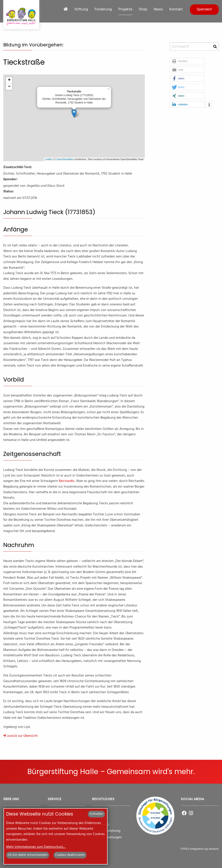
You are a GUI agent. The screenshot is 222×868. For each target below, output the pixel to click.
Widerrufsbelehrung (106, 831)
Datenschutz (101, 825)
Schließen (96, 814)
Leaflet (48, 159)
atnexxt (214, 849)
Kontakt (176, 10)
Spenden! (204, 9)
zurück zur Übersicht (20, 736)
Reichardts (67, 481)
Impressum (100, 818)
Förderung (103, 10)
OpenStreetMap (65, 159)
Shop (143, 10)
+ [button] (9, 80)
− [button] (9, 87)
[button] (187, 61)
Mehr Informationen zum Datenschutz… (36, 847)
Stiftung (81, 10)
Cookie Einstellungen (107, 838)
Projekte (125, 10)
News (158, 10)
